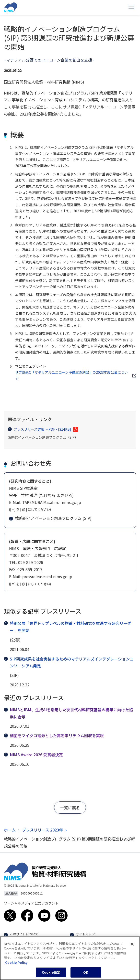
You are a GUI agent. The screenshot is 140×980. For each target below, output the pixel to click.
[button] (70, 808)
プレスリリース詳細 (40, 429)
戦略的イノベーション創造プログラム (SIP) (50, 518)
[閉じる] (132, 946)
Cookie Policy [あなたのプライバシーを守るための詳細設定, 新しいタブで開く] (16, 964)
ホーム (10, 830)
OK (86, 975)
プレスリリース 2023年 (42, 830)
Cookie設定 (51, 975)
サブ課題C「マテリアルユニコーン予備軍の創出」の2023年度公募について (71, 375)
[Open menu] (131, 7)
